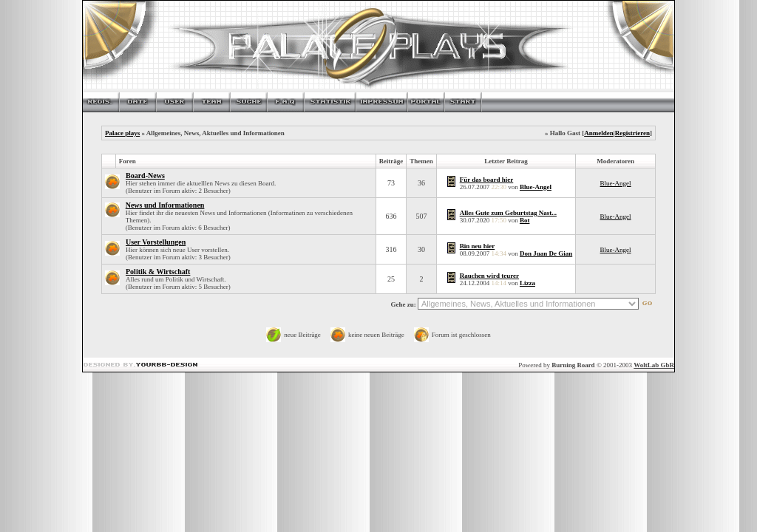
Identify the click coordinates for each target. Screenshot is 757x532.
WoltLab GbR (654, 365)
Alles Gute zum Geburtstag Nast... (508, 213)
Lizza (527, 283)
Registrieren (632, 133)
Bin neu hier (478, 246)
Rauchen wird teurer (489, 276)
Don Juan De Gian (546, 253)
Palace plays (122, 133)
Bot (525, 220)
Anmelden (599, 133)
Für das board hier (487, 180)
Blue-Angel (536, 187)
